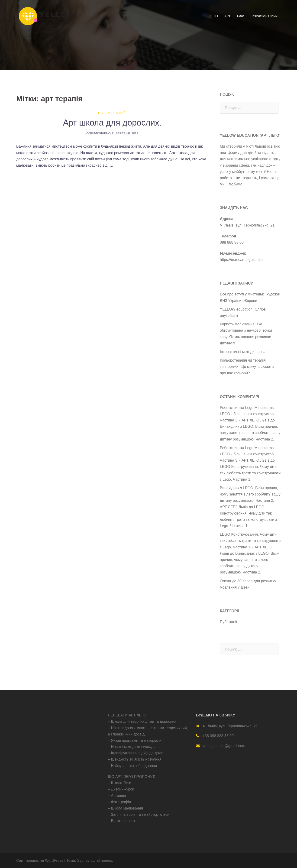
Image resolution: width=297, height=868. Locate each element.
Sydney (83, 860)
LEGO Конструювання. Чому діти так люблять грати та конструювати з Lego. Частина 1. (250, 473)
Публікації (112, 113)
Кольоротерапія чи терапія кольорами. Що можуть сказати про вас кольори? (247, 367)
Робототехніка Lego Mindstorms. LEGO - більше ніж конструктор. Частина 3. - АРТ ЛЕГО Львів (247, 414)
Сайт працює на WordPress (40, 860)
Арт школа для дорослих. (112, 123)
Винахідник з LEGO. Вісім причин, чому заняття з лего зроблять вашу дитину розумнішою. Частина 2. (250, 433)
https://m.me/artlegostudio (241, 260)
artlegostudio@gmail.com (224, 746)
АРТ (228, 16)
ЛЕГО (214, 16)
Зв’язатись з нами (264, 16)
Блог (241, 16)
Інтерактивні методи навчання (246, 352)
